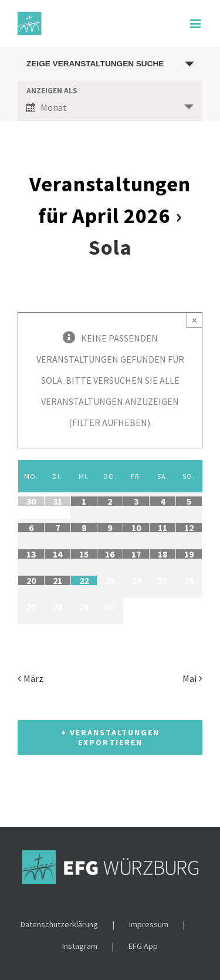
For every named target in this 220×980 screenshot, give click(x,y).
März (33, 678)
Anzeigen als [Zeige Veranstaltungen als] (52, 91)
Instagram (80, 946)
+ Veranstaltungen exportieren (110, 737)
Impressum (149, 924)
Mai (189, 678)
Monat (47, 107)
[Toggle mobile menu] (196, 24)
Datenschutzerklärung (59, 924)
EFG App (143, 946)
